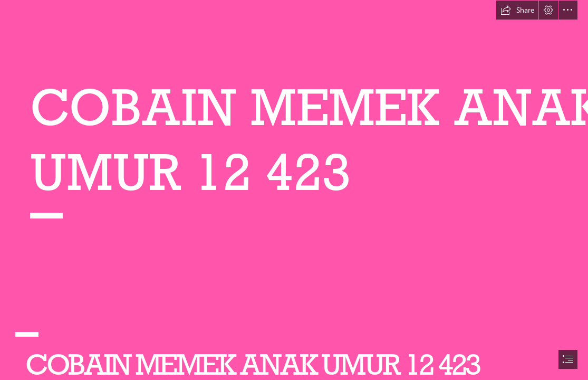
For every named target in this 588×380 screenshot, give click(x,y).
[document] (294, 190)
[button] (517, 10)
